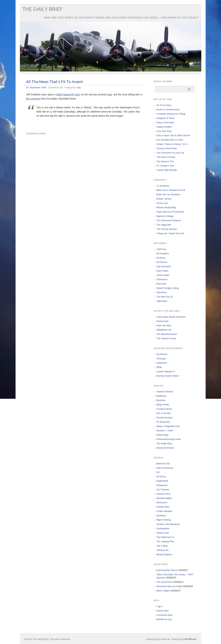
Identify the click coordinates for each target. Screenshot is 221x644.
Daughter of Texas (165, 118)
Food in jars (162, 203)
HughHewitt (162, 481)
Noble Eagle (163, 435)
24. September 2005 (36, 87)
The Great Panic (165, 582)
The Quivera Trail (165, 161)
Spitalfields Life (164, 330)
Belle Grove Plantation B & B (171, 190)
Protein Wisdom (164, 511)
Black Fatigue (163, 591)
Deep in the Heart (165, 122)
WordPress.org (164, 619)
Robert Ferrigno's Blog (168, 288)
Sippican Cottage (165, 216)
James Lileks (163, 275)
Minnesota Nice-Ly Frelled (169, 586)
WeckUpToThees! (165, 448)
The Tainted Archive (166, 338)
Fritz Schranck (164, 266)
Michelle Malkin (164, 498)
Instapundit (162, 485)
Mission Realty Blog (166, 207)
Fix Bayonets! (163, 422)
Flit (158, 472)
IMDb (159, 367)
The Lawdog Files (165, 541)
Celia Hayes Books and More (171, 317)
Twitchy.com (163, 550)
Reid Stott (161, 284)
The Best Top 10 (164, 297)
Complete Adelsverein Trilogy (171, 114)
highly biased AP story (68, 94)
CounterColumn (164, 409)
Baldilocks (161, 396)
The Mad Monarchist (167, 334)
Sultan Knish (163, 533)
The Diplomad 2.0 (165, 537)
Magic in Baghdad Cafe (168, 426)
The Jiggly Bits (164, 225)
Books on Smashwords (168, 109)
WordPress (190, 639)
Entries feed (162, 611)
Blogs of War (163, 405)
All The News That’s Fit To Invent (55, 82)
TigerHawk (162, 301)
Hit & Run (161, 477)
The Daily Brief (43, 9)
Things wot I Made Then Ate (170, 233)
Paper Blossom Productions (170, 212)
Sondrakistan (163, 528)
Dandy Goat (162, 321)
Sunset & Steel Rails (167, 148)
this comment (33, 99)
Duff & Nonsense (165, 468)
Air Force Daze (164, 105)
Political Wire (163, 507)
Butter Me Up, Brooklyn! (168, 194)
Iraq (79, 87)
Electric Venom (164, 199)
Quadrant (161, 515)
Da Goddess (163, 253)
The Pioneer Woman (167, 229)
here (110, 94)
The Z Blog (162, 546)
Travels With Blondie (167, 170)
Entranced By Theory (167, 570)
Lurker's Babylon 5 (166, 371)
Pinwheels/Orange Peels (169, 439)
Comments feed (164, 615)
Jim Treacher (163, 490)
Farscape (161, 359)
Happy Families (164, 127)
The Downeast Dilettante (169, 220)
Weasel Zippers (164, 554)
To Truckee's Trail (165, 166)
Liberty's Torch (164, 494)
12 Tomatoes (163, 186)
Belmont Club (163, 464)
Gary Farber (162, 271)
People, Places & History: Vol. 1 (172, 144)
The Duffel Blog (164, 443)
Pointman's (162, 279)
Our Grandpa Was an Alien (170, 140)
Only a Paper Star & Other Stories (173, 135)
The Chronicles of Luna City (170, 153)
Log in (159, 606)
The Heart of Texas (166, 157)
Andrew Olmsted (165, 392)
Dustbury (161, 258)
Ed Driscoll (162, 262)
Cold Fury (161, 249)
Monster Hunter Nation (168, 376)
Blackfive (161, 400)
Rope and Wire (164, 325)
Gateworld (161, 363)
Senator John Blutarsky (168, 524)
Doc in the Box (164, 413)
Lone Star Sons (164, 131)
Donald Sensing (164, 418)
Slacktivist (161, 292)
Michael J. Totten (165, 431)
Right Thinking (164, 520)
